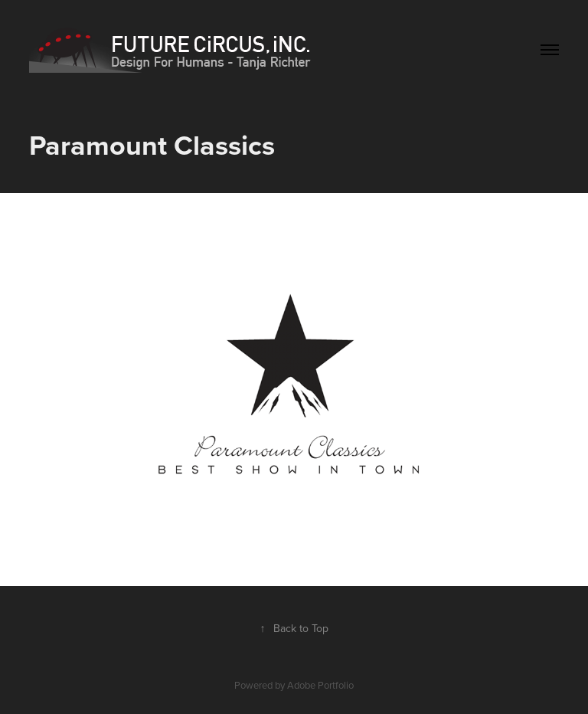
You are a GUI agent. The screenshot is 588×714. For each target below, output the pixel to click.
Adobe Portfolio (320, 685)
